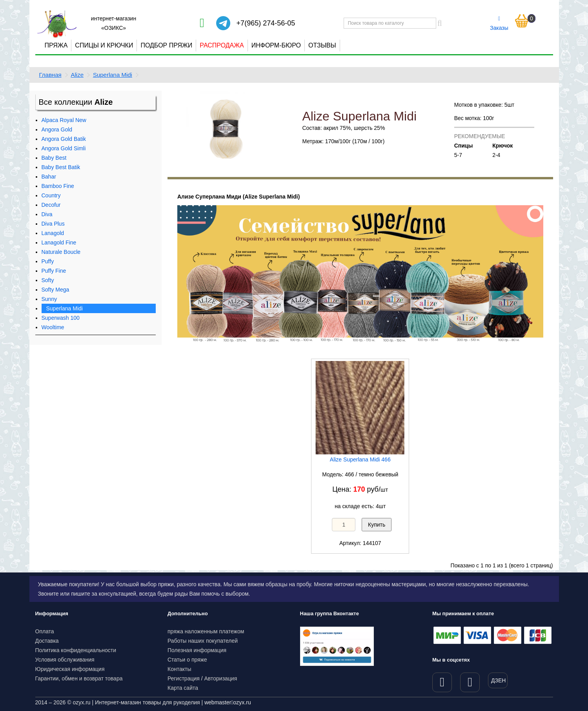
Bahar (49, 177)
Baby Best (54, 158)
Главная (50, 75)
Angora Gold (57, 129)
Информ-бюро (276, 45)
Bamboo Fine (58, 186)
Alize (77, 75)
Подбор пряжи (166, 45)
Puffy (48, 261)
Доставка (47, 641)
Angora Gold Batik (64, 139)
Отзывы (322, 45)
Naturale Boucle (61, 252)
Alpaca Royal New (64, 120)
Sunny (49, 299)
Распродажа (222, 45)
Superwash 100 (61, 318)
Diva (47, 214)
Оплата (45, 631)
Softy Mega (56, 290)
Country (51, 195)
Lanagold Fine (59, 242)
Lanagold (53, 233)
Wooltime (53, 327)
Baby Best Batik (61, 167)
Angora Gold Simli (64, 148)
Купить (377, 525)
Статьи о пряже (187, 660)
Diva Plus (53, 224)
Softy (48, 280)
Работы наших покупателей (203, 641)
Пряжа (56, 45)
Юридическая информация (70, 669)
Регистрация (184, 678)
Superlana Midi (113, 75)
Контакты (179, 669)
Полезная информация (197, 650)
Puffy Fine (54, 271)
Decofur (51, 205)
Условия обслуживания (65, 660)
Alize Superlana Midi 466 (360, 459)
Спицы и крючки (104, 45)
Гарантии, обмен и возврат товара (79, 678)
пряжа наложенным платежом (206, 631)
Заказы (499, 24)
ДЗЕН (498, 680)
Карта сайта (183, 688)
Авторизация (221, 678)
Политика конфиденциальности (76, 650)
